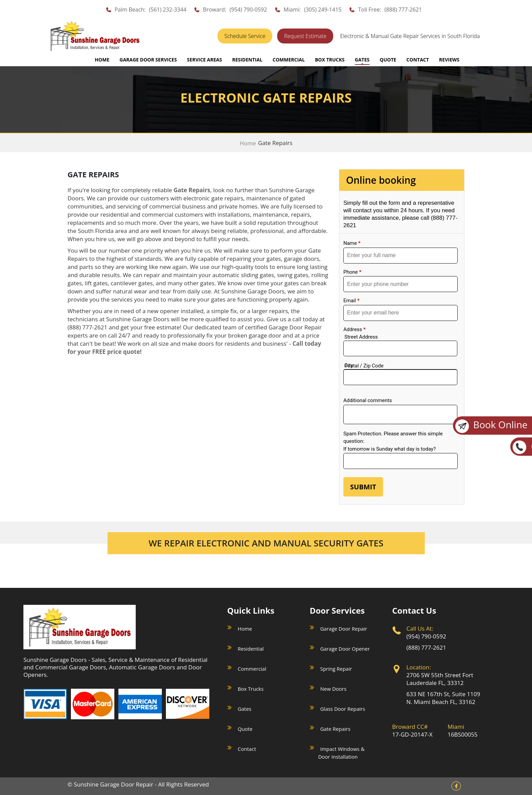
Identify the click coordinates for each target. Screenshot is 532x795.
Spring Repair (336, 669)
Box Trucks (251, 689)
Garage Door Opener (345, 649)
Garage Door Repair (344, 629)
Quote (245, 729)
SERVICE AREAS (204, 60)
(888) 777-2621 (403, 10)
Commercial (252, 669)
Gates (245, 709)
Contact (247, 749)
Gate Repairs (335, 729)
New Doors (333, 689)
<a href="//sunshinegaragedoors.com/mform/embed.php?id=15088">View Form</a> (402, 348)
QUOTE (388, 60)
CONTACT (418, 60)
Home (102, 60)
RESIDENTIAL (247, 60)
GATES (362, 60)
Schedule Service (245, 36)
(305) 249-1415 (323, 10)
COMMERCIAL (289, 60)
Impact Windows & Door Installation (341, 753)
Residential (251, 649)
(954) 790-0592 (248, 10)
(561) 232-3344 (168, 10)
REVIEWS (449, 60)
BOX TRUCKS (330, 60)
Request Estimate (305, 36)
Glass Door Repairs (343, 709)
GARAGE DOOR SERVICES (148, 60)
